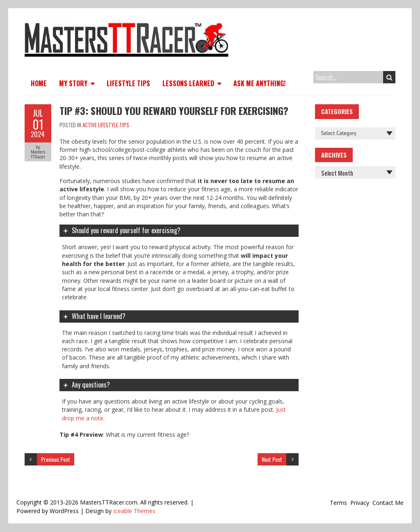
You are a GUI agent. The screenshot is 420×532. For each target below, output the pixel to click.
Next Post (272, 459)
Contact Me (388, 503)
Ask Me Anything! (259, 83)
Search (389, 77)
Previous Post (56, 459)
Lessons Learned (188, 83)
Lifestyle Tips (128, 83)
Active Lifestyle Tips (106, 125)
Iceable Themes (134, 511)
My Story (73, 83)
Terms (338, 503)
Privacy (360, 503)
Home (39, 83)
